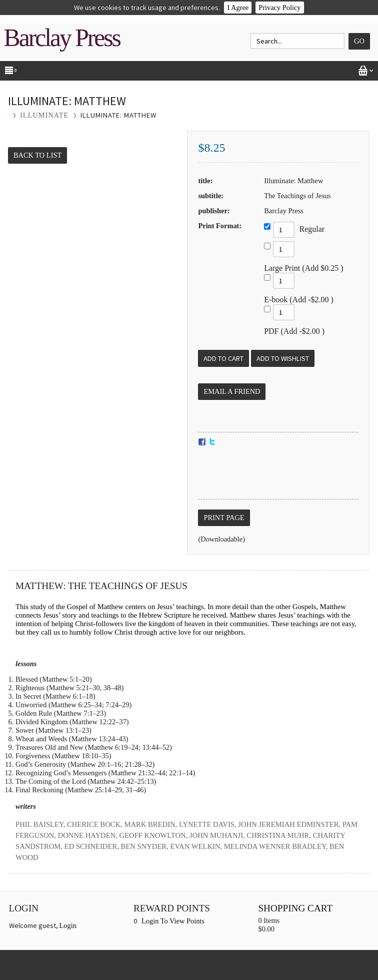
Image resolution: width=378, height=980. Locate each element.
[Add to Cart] (223, 358)
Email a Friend (232, 391)
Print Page (224, 518)
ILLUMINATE (44, 115)
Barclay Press (62, 38)
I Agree (238, 8)
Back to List (37, 155)
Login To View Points (173, 921)
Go (359, 41)
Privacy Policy (279, 8)
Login (68, 925)
